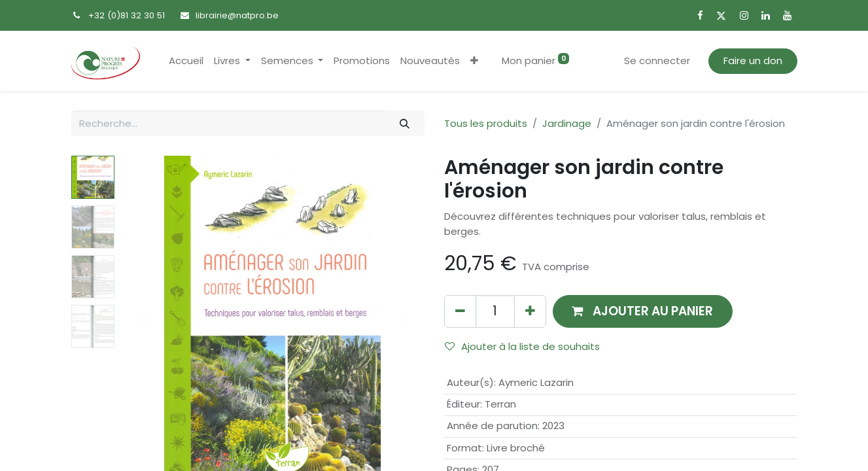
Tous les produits (486, 123)
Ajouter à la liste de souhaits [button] (522, 346)
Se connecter (657, 61)
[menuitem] (186, 61)
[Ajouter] (530, 311)
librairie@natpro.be (237, 15)
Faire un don (753, 61)
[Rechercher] (404, 123)
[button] (474, 61)
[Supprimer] (460, 311)
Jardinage (567, 123)
